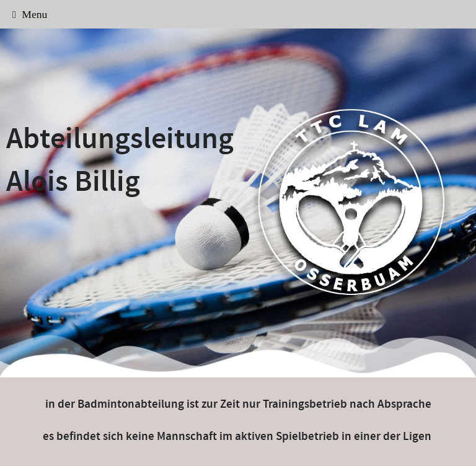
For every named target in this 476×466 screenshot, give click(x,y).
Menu (30, 14)
